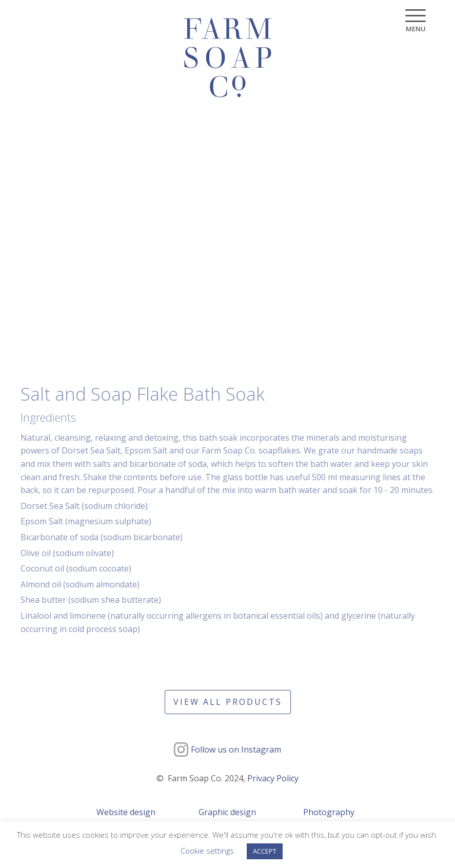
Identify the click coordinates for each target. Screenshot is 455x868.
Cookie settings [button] (207, 851)
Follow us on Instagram (236, 749)
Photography (329, 812)
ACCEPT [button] (265, 851)
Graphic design (227, 812)
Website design (126, 812)
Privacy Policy (273, 778)
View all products (228, 702)
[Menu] (416, 21)
